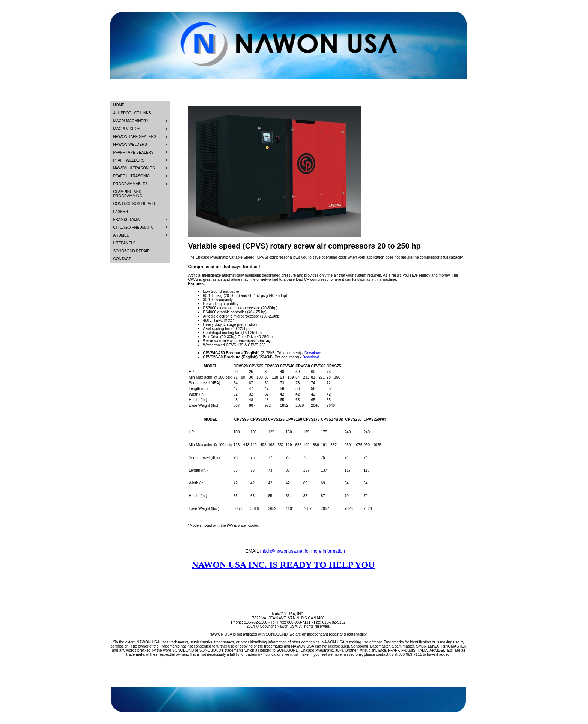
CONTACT (122, 259)
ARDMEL (121, 235)
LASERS (121, 212)
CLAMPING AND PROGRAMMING (128, 194)
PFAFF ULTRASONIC (132, 176)
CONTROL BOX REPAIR (134, 204)
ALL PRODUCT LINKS (132, 113)
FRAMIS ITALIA (126, 220)
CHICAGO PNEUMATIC (133, 227)
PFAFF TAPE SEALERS (133, 152)
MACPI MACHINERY (131, 121)
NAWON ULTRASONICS (134, 168)
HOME (119, 105)
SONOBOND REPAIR (132, 251)
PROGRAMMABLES (130, 184)
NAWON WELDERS (130, 145)
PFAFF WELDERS (129, 160)
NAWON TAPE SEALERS (135, 137)
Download (313, 353)
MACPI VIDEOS (127, 129)
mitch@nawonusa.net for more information (303, 551)
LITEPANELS (124, 243)
